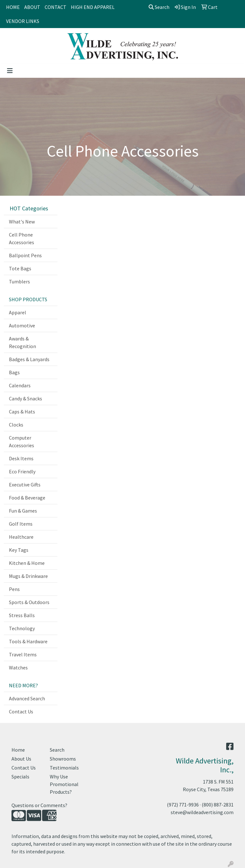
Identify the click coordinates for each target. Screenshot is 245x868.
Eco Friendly (22, 471)
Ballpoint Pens (25, 255)
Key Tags (19, 550)
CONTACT (56, 7)
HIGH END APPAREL (93, 7)
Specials (20, 777)
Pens (14, 589)
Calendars (20, 385)
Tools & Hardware (28, 641)
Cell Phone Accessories (22, 238)
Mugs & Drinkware (28, 576)
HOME (13, 7)
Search (159, 7)
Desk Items (21, 458)
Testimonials (64, 768)
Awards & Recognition (22, 342)
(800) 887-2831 (218, 805)
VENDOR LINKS (23, 21)
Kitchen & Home (27, 563)
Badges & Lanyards (29, 359)
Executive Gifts (25, 485)
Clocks (16, 425)
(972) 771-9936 (183, 805)
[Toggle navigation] (10, 71)
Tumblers (19, 281)
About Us (21, 759)
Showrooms (63, 759)
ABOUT (32, 7)
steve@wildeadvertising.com (202, 812)
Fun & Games (23, 511)
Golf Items (21, 524)
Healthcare (21, 537)
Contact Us (21, 711)
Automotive (22, 325)
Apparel (18, 312)
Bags (14, 372)
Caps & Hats (22, 412)
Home (18, 750)
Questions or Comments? (39, 805)
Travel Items (23, 654)
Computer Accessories (22, 441)
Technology (22, 628)
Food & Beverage (27, 498)
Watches (18, 667)
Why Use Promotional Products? (64, 784)
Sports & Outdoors (29, 602)
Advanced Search (27, 698)
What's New (22, 222)
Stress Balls (22, 615)
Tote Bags (20, 268)
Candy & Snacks (26, 398)
